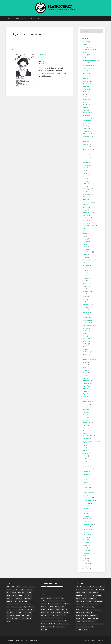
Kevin (84, 262)
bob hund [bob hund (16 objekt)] (25, 587)
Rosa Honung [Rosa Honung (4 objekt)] (94, 615)
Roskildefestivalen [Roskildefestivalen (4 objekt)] (81, 618)
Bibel (84, 94)
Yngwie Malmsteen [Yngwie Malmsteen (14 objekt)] (26, 618)
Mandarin (85, 286)
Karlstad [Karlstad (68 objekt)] (51, 607)
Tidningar (19, 18)
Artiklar (83, 42)
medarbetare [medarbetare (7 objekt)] (85, 604)
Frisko (85, 186)
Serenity (85, 461)
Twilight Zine (86, 550)
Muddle (85, 315)
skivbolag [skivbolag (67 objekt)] (95, 618)
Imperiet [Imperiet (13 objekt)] (20, 595)
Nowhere (85, 341)
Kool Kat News (87, 268)
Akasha (85, 55)
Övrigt (84, 566)
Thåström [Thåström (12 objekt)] (29, 615)
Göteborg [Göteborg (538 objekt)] (44, 604)
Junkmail (85, 257)
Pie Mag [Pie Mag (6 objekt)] (92, 607)
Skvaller (85, 482)
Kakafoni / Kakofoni (88, 260)
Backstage (86, 76)
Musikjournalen (87, 323)
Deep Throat (86, 144)
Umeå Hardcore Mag (88, 553)
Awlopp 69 (51, 73)
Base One (85, 84)
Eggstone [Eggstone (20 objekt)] (13, 593)
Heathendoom (87, 218)
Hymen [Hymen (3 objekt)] (78, 598)
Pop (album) (86, 381)
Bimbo (85, 102)
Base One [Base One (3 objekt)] (93, 587)
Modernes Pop (87, 305)
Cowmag (85, 128)
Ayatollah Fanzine (88, 68)
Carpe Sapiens (87, 121)
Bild (84, 97)
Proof (84, 407)
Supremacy (86, 516)
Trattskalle (86, 545)
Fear (84, 171)
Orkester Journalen (88, 360)
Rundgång (86, 453)
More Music (86, 312)
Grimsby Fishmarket (88, 202)
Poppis (85, 391)
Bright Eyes (86, 113)
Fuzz (84, 192)
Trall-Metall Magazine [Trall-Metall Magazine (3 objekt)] (82, 630)
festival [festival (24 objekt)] (84, 593)
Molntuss (85, 307)
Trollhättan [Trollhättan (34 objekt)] (44, 624)
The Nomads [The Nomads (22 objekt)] (20, 613)
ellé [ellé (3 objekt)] (96, 590)
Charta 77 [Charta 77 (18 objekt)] (16, 590)
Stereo (85, 506)
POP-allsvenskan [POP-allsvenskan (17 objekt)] (81, 610)
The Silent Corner (88, 529)
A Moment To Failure (89, 50)
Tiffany (85, 532)
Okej (84, 347)
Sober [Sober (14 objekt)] (8, 607)
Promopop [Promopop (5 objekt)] (97, 610)
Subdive (85, 514)
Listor (30, 18)
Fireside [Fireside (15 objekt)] (14, 595)
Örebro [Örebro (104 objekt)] (63, 627)
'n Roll (84, 44)
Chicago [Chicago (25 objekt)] (61, 598)
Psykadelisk (86, 412)
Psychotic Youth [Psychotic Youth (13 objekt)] (23, 601)
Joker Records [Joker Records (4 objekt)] (93, 598)
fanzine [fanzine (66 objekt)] (78, 593)
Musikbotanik (86, 318)
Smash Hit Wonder (88, 493)
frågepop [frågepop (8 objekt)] (96, 593)
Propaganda (86, 410)
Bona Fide (86, 107)
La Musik (85, 270)
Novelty (85, 336)
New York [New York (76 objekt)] (59, 612)
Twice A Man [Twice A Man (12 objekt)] (10, 618)
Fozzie (85, 184)
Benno (85, 89)
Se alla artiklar (17, 50)
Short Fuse (86, 466)
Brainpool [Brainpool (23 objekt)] (32, 587)
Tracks (85, 540)
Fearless (85, 173)
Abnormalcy (86, 52)
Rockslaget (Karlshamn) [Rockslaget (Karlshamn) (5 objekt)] (82, 615)
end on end (86, 157)
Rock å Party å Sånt (88, 436)
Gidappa (85, 197)
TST (40, 73)
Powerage (86, 399)
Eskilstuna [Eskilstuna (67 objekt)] (44, 601)
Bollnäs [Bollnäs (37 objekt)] (43, 598)
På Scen (85, 365)
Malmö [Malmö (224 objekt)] (52, 612)
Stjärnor (85, 508)
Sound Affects (87, 498)
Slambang (85, 485)
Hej (84, 228)
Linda (84, 273)
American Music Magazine (90, 60)
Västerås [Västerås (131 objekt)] (44, 627)
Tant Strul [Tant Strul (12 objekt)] (32, 607)
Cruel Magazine (87, 136)
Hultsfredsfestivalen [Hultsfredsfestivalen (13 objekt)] (96, 595)
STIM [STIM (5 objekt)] (94, 621)
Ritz (84, 433)
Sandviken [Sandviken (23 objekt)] (55, 615)
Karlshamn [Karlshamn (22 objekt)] (44, 607)
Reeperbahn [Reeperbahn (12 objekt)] (9, 604)
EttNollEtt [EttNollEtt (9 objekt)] (102, 590)
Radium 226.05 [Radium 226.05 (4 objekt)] (80, 613)
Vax (84, 556)
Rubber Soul (86, 451)
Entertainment (87, 160)
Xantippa (85, 558)
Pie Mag (85, 373)
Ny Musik (85, 344)
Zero (84, 561)
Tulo (84, 548)
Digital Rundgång (87, 150)
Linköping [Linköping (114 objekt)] (44, 609)
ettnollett (85, 163)
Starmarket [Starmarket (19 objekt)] (14, 607)
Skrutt (84, 477)
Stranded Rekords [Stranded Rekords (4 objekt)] (81, 624)
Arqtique (85, 63)
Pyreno (85, 415)
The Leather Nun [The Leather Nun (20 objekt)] (10, 613)
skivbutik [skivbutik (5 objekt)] (79, 621)
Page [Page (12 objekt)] (15, 601)
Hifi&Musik (86, 231)
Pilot (84, 375)
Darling (85, 142)
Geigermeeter (86, 194)
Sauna (85, 456)
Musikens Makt (87, 320)
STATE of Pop (87, 503)
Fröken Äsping (87, 189)
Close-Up (85, 126)
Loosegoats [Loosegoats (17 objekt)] (9, 598)
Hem (9, 18)
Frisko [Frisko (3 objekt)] (90, 593)
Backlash (85, 73)
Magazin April (86, 284)
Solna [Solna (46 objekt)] (60, 618)
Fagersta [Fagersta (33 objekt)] (51, 601)
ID (83, 236)
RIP (84, 431)
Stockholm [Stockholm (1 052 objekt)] (44, 621)
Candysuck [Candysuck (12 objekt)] (9, 590)
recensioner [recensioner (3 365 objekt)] (89, 613)
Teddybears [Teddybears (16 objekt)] (9, 610)
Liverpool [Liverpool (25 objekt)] (51, 609)
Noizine (85, 333)
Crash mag (86, 131)
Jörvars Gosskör (87, 252)
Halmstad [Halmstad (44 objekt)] (51, 604)
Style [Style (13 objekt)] (21, 607)
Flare (84, 178)
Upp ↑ (104, 640)
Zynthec (85, 564)
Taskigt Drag (86, 519)
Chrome (85, 123)
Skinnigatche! (86, 474)
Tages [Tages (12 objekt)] (25, 607)
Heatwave (86, 220)
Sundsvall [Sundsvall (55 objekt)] (58, 621)
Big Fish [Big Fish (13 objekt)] (19, 587)
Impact (85, 244)
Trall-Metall (86, 543)
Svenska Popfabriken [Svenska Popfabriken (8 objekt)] (98, 624)
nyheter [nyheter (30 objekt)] (78, 607)
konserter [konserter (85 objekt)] (89, 601)
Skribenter (84, 569)
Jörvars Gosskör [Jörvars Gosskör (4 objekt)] (81, 601)
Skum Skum (86, 479)
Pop (84, 378)
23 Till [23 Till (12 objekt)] (8, 587)
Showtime (86, 472)
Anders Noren (95, 640)
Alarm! (85, 58)
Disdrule (85, 152)
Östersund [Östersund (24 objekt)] (44, 629)
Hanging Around (87, 213)
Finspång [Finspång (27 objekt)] (57, 601)
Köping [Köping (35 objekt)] (63, 607)
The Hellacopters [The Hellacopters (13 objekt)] (29, 610)
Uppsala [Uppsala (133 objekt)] (66, 624)
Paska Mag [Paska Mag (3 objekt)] (85, 607)
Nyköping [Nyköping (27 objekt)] (44, 615)
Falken (85, 168)
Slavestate (86, 487)
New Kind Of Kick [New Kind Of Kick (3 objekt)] (94, 604)
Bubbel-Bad (86, 118)
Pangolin (85, 370)
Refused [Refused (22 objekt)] (17, 604)
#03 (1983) (42, 54)
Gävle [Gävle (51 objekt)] (63, 601)
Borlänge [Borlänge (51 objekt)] (49, 598)
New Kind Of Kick (88, 326)
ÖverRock (85, 362)
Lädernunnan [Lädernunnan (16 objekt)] (28, 598)
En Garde (85, 155)
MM (84, 302)
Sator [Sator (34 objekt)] (29, 604)
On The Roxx (86, 352)
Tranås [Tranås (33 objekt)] (65, 621)
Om (38, 18)
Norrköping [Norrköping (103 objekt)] (66, 612)
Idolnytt (85, 239)
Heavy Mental (87, 223)
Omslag (85, 349)
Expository (86, 165)
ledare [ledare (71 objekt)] (78, 604)
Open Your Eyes (87, 357)
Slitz (84, 490)
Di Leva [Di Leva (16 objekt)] (23, 590)
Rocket (85, 445)
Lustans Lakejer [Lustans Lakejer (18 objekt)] (18, 598)
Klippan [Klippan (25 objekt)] (57, 607)
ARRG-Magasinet (88, 65)
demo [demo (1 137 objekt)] (85, 590)
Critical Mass (86, 134)
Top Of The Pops (87, 535)
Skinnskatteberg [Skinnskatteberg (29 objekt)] (45, 618)
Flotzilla (85, 181)
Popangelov (86, 383)
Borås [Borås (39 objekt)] (55, 598)
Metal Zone (86, 294)
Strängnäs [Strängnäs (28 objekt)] (51, 621)
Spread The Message (89, 501)
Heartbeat (86, 215)
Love (84, 281)
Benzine (85, 92)
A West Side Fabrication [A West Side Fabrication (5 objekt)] (82, 587)
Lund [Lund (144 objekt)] (47, 612)
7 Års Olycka (86, 47)
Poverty (85, 396)
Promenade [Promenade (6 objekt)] (90, 610)
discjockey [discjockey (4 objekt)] (91, 590)
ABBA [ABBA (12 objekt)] (13, 587)
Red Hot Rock (87, 423)
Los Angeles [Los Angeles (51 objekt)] (64, 609)
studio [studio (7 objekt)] (89, 624)
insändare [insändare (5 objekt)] (84, 598)
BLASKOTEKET (15, 640)
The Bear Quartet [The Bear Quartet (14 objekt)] (19, 610)
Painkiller (85, 368)
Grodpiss (85, 205)
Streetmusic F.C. (87, 511)
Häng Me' (85, 210)
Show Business (87, 469)
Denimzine (86, 147)
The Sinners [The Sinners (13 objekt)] (28, 613)
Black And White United (89, 105)
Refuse (85, 425)
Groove (85, 207)
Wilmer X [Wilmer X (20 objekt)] (17, 618)
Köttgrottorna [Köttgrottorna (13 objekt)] (28, 595)
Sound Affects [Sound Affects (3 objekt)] (87, 621)
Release (85, 428)
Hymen (85, 234)
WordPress (33, 640)
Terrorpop (85, 522)
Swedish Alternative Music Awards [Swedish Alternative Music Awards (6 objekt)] (85, 627)
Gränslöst (85, 199)
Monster (85, 310)
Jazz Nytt (85, 249)
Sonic (84, 495)
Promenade (86, 404)
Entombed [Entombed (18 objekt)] (29, 593)
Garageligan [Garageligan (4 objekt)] (79, 595)
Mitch (84, 299)
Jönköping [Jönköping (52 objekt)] (66, 604)
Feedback (85, 176)
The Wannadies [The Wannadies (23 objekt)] (10, 615)
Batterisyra (86, 86)
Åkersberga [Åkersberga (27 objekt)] (56, 627)
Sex (84, 464)
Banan (85, 79)
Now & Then (86, 339)
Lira (84, 276)
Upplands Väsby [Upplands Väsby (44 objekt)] (58, 624)
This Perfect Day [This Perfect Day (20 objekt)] (20, 615)
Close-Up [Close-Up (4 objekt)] (79, 590)
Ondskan (85, 354)
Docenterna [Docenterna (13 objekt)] (30, 590)
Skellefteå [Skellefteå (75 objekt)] (63, 615)
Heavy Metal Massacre (89, 226)
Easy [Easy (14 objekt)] (8, 593)
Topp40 (85, 537)
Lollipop (85, 278)
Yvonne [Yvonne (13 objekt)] (8, 621)
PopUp (85, 394)
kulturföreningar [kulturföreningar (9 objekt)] (98, 601)
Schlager (85, 458)
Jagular (85, 247)
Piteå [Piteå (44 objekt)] (50, 615)
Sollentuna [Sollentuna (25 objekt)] (54, 618)
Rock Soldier (86, 438)
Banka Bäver (86, 81)
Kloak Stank (86, 265)
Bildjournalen (86, 100)
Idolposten (86, 241)
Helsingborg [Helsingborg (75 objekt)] (58, 604)
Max (84, 289)
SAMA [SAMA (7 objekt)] (89, 618)
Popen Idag (86, 386)
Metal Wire (86, 291)
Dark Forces (86, 139)
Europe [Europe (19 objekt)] (8, 595)
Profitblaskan (86, 402)
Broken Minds (87, 115)
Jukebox (85, 255)
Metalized (85, 297)
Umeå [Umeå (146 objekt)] (50, 624)
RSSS (84, 448)
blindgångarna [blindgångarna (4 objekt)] (101, 587)
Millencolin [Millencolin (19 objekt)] (9, 601)
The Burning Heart (88, 524)
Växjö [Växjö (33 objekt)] (49, 627)
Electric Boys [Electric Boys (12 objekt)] (21, 593)
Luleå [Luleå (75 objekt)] (43, 612)
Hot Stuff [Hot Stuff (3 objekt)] (87, 595)
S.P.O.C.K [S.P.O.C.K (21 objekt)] (23, 604)
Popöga (85, 389)
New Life (85, 328)
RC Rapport (86, 417)
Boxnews (85, 110)
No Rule (85, 331)
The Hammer (86, 527)
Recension (86, 420)
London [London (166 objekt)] (57, 609)
